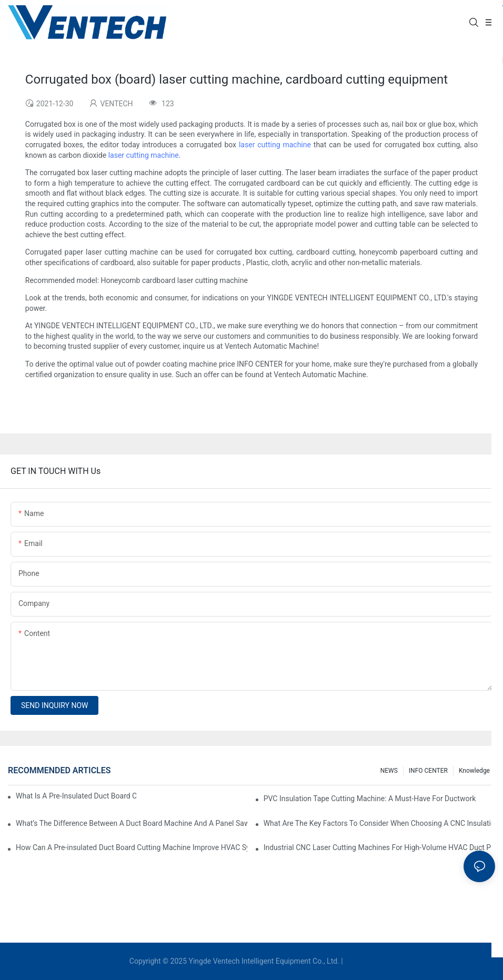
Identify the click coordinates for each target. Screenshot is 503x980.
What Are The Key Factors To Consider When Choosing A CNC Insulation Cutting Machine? (379, 823)
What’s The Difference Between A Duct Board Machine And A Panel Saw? (132, 823)
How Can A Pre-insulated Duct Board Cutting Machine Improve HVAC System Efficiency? (132, 847)
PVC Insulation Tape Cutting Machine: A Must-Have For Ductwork (370, 799)
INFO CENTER (428, 771)
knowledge (474, 771)
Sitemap (359, 961)
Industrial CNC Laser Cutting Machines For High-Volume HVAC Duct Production (379, 847)
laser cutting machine (275, 145)
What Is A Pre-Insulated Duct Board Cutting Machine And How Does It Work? (76, 796)
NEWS (389, 771)
